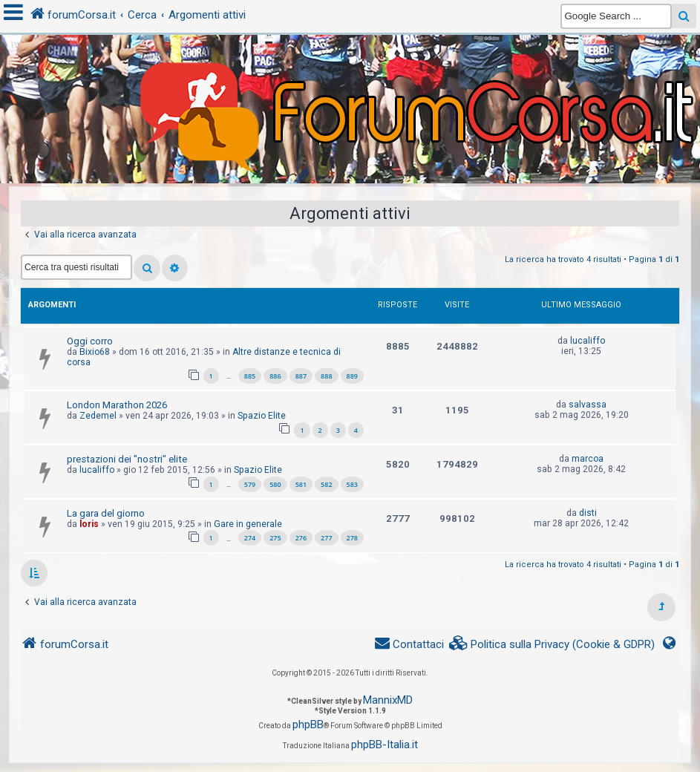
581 (301, 484)
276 (301, 538)
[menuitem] (552, 645)
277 (326, 538)
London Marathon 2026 (117, 405)
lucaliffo (588, 341)
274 (250, 538)
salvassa (588, 405)
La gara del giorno (106, 513)
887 (301, 376)
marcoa (588, 459)
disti (588, 513)
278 (352, 538)
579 (250, 484)
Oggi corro (90, 341)
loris (89, 524)
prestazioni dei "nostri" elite (127, 459)
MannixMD (388, 700)
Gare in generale (248, 524)
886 (275, 376)
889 (352, 376)
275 (275, 538)
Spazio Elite (262, 416)
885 (250, 376)
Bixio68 (95, 352)
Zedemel (98, 416)
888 (326, 376)
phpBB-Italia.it (385, 745)
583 (352, 484)
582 (326, 484)
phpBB (308, 724)
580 (275, 484)
